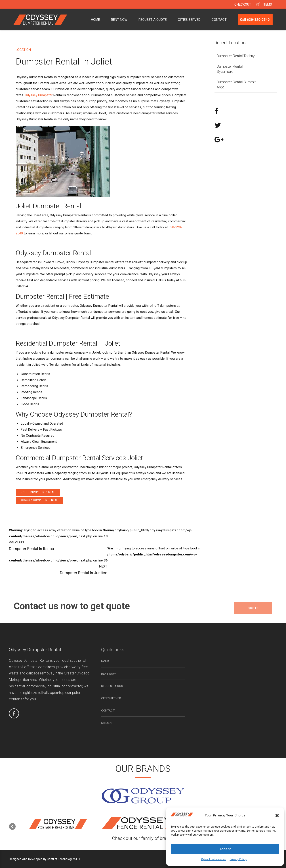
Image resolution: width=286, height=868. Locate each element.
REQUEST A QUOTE (153, 20)
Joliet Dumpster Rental (38, 492)
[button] (277, 816)
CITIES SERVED (189, 20)
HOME (95, 20)
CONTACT (219, 20)
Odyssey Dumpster (39, 95)
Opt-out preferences (213, 859)
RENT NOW (119, 20)
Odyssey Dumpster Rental (39, 500)
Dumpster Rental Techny (236, 56)
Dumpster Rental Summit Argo (236, 85)
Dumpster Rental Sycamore (230, 69)
